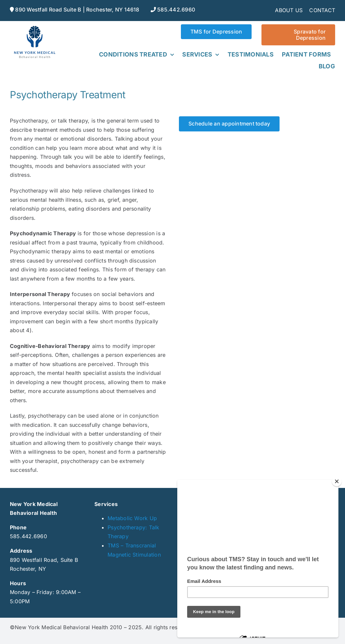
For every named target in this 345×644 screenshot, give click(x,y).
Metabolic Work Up (132, 518)
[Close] (337, 481)
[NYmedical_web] (35, 27)
